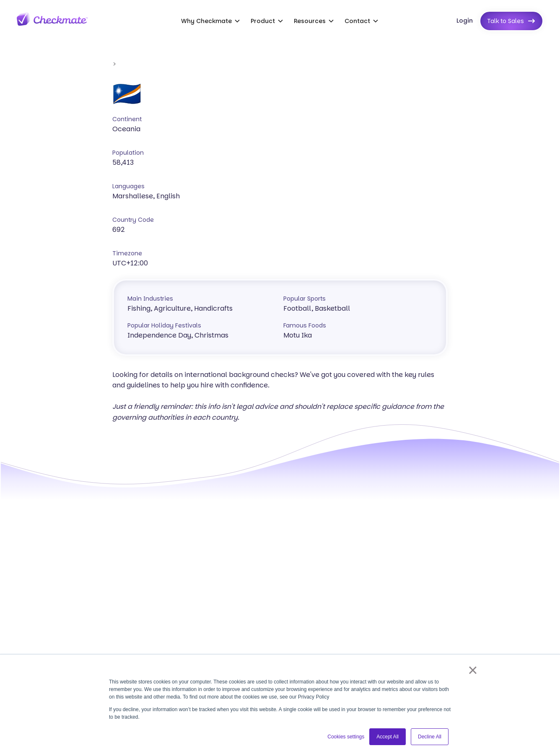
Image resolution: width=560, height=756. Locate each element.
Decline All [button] (430, 737)
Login (465, 21)
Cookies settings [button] (346, 737)
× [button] (473, 670)
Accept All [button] (388, 737)
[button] (211, 21)
